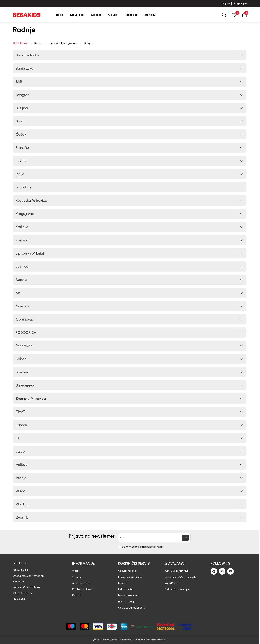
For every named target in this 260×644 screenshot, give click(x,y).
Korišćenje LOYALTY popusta (180, 577)
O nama (77, 577)
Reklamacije (125, 589)
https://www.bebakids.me (112, 640)
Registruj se (241, 4)
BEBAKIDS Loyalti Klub (177, 571)
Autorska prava (81, 583)
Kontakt (76, 595)
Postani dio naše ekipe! (177, 589)
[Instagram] (222, 571)
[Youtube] (230, 571)
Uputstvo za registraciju (132, 608)
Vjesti (75, 571)
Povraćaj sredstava (129, 595)
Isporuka (123, 583)
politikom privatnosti (150, 547)
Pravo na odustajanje (130, 577)
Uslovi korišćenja (127, 571)
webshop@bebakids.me (27, 587)
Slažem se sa (142, 547)
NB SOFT (142, 640)
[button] (244, 15)
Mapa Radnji (171, 583)
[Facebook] (214, 571)
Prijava (226, 4)
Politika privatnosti (82, 589)
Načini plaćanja (127, 602)
